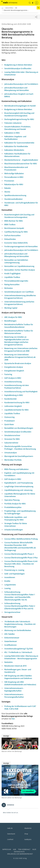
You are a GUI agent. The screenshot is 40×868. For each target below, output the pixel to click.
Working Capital (11, 308)
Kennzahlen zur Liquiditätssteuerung (19, 266)
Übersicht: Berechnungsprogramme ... (16, 10)
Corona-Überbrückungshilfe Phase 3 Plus (21, 558)
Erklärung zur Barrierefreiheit (20, 854)
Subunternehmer (11, 443)
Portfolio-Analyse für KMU (15, 504)
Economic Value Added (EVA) (16, 243)
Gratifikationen (11, 645)
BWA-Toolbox (10, 225)
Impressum (7, 849)
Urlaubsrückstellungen (14, 530)
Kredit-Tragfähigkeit (12, 274)
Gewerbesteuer (11, 641)
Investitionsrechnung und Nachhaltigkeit (21, 392)
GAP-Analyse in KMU (13, 378)
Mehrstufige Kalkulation (14, 173)
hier (13, 719)
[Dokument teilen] (36, 17)
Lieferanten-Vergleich (13, 406)
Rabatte (8, 188)
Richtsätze (9, 288)
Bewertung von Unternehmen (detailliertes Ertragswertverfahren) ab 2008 (20, 357)
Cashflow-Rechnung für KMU (16, 232)
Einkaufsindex (10, 239)
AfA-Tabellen (10, 634)
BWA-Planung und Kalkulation (16, 469)
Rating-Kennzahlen (12, 284)
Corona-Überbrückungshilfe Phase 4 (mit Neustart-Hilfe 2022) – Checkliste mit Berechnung (21, 564)
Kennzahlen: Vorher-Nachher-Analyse (20, 270)
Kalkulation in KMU (12, 133)
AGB (15, 849)
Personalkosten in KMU (14, 177)
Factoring (8, 374)
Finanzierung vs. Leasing (14, 570)
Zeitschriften (9, 8)
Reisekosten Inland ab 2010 (15, 666)
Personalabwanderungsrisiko (16, 281)
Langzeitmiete (10, 585)
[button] (30, 3)
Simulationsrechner (12, 435)
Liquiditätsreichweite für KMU (16, 410)
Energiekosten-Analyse (14, 367)
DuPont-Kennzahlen (12, 235)
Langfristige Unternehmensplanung (19, 486)
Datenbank (11, 834)
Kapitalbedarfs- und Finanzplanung (19, 483)
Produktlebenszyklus (13, 507)
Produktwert (10, 421)
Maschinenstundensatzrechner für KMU (21, 164)
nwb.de (10, 828)
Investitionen (10, 577)
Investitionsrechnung (13, 382)
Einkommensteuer (12, 638)
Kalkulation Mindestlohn (14, 150)
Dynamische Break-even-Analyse (18, 363)
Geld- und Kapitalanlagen (15, 574)
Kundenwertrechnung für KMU (17, 403)
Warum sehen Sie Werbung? (12, 751)
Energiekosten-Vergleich (14, 371)
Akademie (28, 828)
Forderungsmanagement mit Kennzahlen (21, 246)
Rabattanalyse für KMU (14, 184)
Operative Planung (12, 500)
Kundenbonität (10, 399)
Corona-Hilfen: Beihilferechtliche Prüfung (21, 539)
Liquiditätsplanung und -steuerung (18, 490)
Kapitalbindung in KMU (14, 395)
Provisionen (9, 181)
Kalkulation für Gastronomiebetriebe (19, 143)
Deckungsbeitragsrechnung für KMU (19, 119)
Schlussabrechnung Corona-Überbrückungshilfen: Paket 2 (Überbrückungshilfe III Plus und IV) (20, 606)
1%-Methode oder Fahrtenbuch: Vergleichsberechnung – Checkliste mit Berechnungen (20, 624)
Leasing (7, 588)
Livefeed (10, 839)
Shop (26, 834)
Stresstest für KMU (12, 439)
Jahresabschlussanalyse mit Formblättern (21, 84)
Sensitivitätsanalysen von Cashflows (19, 292)
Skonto (7, 192)
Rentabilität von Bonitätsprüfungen (19, 428)
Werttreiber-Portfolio (13, 460)
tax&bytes (28, 839)
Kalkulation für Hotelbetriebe (16, 146)
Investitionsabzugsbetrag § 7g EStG (19, 649)
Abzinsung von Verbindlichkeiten (18, 630)
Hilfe (34, 849)
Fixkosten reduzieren (13, 123)
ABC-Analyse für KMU (13, 317)
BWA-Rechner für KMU (14, 221)
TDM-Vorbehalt (24, 849)
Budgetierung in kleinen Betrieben (18, 65)
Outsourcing (9, 417)
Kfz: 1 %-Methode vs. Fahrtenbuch (18, 652)
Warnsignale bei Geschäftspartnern (19, 456)
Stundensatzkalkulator (14, 199)
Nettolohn (9, 662)
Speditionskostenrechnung (15, 195)
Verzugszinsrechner (12, 612)
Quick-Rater (9, 424)
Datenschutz (19, 852)
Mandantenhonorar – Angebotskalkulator (21, 160)
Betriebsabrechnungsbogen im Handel (20, 106)
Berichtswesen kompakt (14, 228)
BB (16, 8)
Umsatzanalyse (11, 453)
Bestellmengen (10, 321)
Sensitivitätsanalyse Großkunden (18, 68)
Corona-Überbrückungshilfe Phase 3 (19, 554)
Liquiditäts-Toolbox (12, 277)
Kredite (7, 581)
